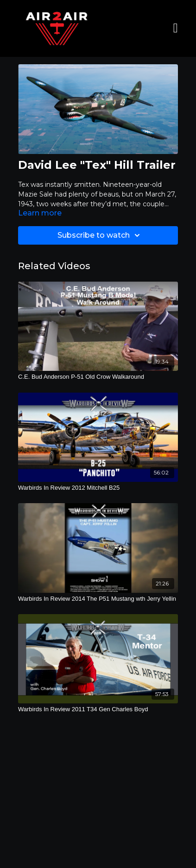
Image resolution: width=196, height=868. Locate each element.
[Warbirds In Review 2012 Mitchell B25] (98, 488)
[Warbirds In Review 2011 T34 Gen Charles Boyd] (98, 709)
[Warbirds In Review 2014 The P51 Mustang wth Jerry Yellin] (98, 599)
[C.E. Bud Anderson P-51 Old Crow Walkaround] (98, 377)
